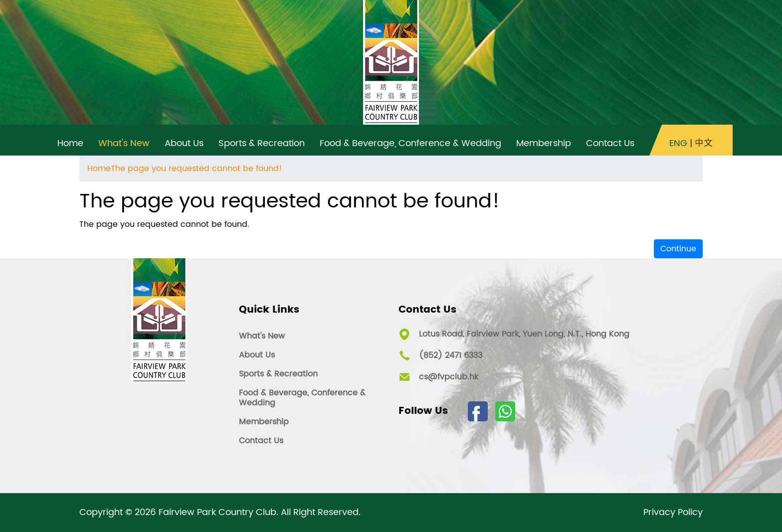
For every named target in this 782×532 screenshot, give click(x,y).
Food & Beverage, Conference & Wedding (302, 398)
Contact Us (261, 441)
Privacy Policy (673, 513)
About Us (257, 355)
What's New (262, 336)
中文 (704, 144)
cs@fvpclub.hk (449, 377)
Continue (678, 249)
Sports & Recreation (278, 374)
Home (99, 169)
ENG (678, 144)
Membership (264, 422)
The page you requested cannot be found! (196, 169)
